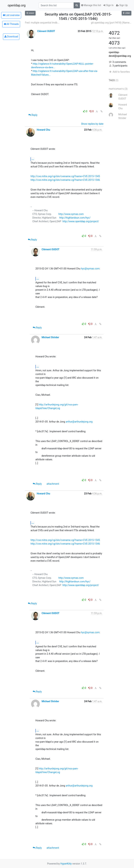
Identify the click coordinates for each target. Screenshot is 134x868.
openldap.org (17, 5)
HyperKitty (66, 864)
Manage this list (91, 5)
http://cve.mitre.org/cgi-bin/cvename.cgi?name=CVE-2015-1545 (65, 176)
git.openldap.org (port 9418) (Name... (111, 23)
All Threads (11, 24)
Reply (33, 115)
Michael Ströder (50, 337)
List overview (11, 15)
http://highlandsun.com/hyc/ (75, 218)
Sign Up (122, 5)
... (33, 159)
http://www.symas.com (71, 214)
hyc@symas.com (90, 269)
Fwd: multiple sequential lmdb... (42, 23)
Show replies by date (92, 124)
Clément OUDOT (46, 31)
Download (11, 37)
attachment (53, 484)
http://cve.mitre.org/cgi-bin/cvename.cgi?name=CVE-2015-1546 (65, 180)
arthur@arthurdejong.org (79, 422)
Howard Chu (43, 130)
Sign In (109, 5)
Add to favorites (119, 72)
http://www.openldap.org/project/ (81, 221)
